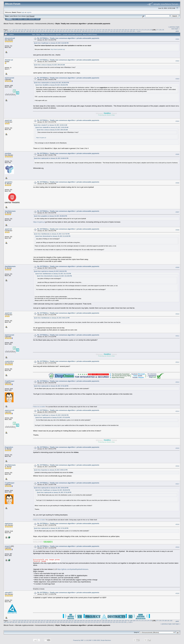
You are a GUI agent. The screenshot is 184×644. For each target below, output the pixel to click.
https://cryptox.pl (41, 138)
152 (86, 30)
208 (83, 31)
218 (111, 31)
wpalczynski (9, 78)
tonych (7, 546)
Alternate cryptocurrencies (24, 24)
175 (151, 30)
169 (134, 30)
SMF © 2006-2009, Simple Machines (100, 640)
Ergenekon (9, 447)
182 (11, 31)
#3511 (177, 336)
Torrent (32, 16)
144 (64, 30)
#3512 (177, 362)
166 (126, 30)
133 (33, 30)
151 (84, 30)
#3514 (177, 411)
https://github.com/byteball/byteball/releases (73, 569)
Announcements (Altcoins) (44, 24)
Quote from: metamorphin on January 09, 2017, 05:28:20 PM (51, 83)
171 (140, 30)
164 (120, 30)
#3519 (177, 547)
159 (106, 30)
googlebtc (9, 182)
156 (98, 30)
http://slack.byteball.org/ (58, 49)
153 (89, 30)
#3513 (177, 382)
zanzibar (8, 153)
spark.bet (8, 120)
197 (52, 31)
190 (33, 31)
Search (20, 19)
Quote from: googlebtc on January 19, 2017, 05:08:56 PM (50, 216)
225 (131, 31)
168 (131, 30)
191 (36, 31)
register (29, 12)
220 (117, 31)
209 (86, 31)
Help (15, 19)
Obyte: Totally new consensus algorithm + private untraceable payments (83, 24)
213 (97, 31)
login (23, 12)
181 (8, 31)
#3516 (177, 466)
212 (94, 31)
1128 (138, 31)
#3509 (177, 267)
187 (24, 31)
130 (25, 30)
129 (22, 30)
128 (19, 30)
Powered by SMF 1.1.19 (80, 640)
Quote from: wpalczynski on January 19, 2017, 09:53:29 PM (51, 488)
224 (128, 31)
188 (27, 31)
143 (61, 30)
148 (75, 30)
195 (47, 31)
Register (32, 19)
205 (75, 31)
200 (61, 31)
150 (81, 30)
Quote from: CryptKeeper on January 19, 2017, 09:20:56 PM (51, 415)
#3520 (177, 593)
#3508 (177, 230)
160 (109, 30)
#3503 (177, 79)
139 (50, 30)
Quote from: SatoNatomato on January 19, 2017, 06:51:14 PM (52, 318)
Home (9, 19)
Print (177, 31)
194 (44, 31)
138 (47, 30)
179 (163, 30)
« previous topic (174, 27)
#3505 (177, 154)
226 (134, 31)
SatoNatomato (10, 211)
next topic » (175, 29)
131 (28, 30)
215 (103, 31)
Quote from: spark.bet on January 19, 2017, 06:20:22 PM (50, 271)
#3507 (177, 212)
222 (122, 31)
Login (26, 19)
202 (66, 31)
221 (120, 31)
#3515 (177, 448)
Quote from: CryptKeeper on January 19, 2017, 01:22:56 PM (51, 43)
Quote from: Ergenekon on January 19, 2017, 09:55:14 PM (51, 470)
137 (45, 30)
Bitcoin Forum (9, 24)
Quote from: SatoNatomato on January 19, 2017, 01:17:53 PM (52, 234)
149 (78, 30)
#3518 (177, 524)
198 (55, 31)
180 (5, 31)
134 (36, 30)
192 (38, 31)
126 (14, 30)
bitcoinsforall (10, 38)
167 (128, 30)
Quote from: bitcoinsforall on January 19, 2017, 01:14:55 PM (53, 236)
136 (42, 30)
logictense (9, 523)
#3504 (177, 121)
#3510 (177, 314)
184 (16, 31)
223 (125, 31)
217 (108, 31)
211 (92, 31)
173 (145, 30)
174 (148, 30)
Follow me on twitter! (39, 407)
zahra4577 (9, 592)
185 (19, 31)
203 (69, 31)
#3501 (177, 39)
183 (13, 31)
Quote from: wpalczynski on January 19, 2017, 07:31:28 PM (51, 386)
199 (58, 31)
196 (50, 31)
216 (106, 31)
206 (78, 31)
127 (17, 30)
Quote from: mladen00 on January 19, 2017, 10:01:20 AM (52, 127)
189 (30, 31)
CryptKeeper (10, 381)
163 (117, 30)
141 (56, 30)
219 (114, 31)
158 (103, 30)
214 (100, 31)
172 (142, 30)
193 (41, 31)
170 (137, 30)
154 (92, 30)
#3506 (177, 183)
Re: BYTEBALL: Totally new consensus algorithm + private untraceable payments (68, 38)
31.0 (28, 16)
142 (58, 30)
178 (160, 30)
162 (114, 30)
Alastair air (9, 60)
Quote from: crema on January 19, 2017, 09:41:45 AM (49, 65)
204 (72, 31)
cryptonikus (9, 361)
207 (80, 31)
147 (72, 30)
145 (67, 30)
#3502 (177, 61)
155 (95, 30)
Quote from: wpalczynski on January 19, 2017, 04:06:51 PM (51, 158)
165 (123, 30)
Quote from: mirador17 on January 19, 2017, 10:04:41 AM (50, 125)
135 (39, 30)
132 (31, 30)
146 (70, 30)
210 (89, 31)
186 (22, 31)
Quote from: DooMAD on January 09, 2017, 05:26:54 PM (52, 85)
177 (157, 30)
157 (100, 30)
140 (53, 30)
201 (64, 31)
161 (112, 30)
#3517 (177, 484)
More (38, 19)
